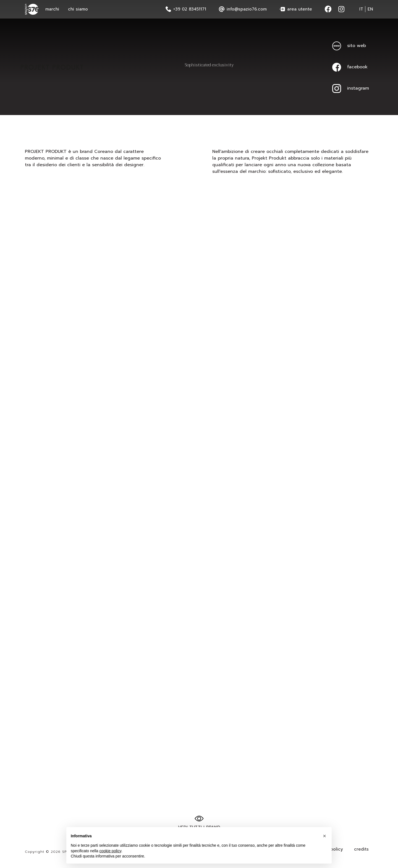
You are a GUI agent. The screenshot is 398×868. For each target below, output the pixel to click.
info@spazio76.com (243, 9)
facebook (350, 67)
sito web (349, 46)
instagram (351, 88)
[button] (324, 837)
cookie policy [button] (110, 851)
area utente (296, 9)
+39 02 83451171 (186, 9)
